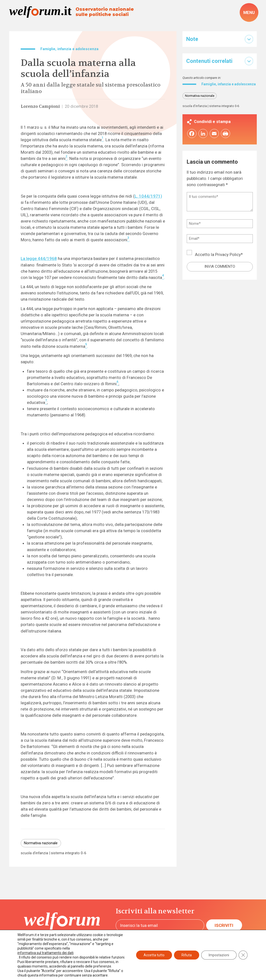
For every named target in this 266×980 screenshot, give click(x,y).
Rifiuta (187, 955)
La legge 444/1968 (39, 258)
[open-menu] (249, 12)
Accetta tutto (154, 955)
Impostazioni (219, 955)
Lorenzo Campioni (40, 106)
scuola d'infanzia (34, 853)
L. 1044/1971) (148, 196)
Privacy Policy (228, 259)
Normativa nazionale (41, 843)
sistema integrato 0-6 (69, 853)
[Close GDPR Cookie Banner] (243, 955)
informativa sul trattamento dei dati (45, 953)
